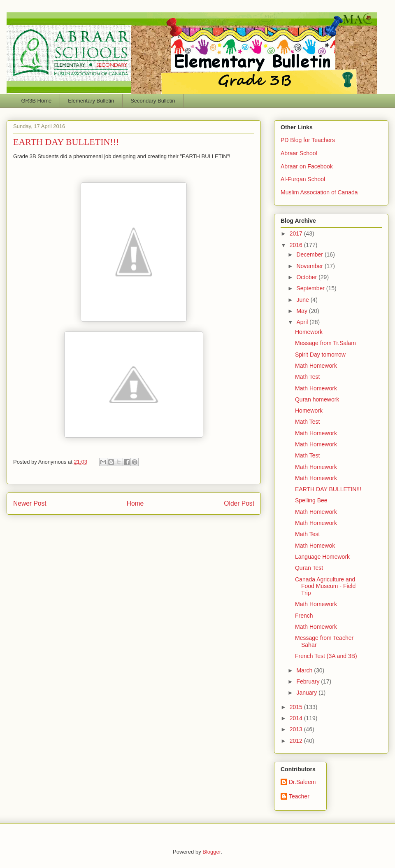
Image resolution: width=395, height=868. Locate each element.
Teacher (299, 796)
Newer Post (30, 503)
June (303, 300)
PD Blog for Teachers (308, 140)
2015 (297, 707)
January (307, 693)
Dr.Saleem (302, 782)
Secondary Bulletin (153, 101)
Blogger (211, 852)
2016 (297, 245)
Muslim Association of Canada (319, 192)
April (303, 322)
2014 (297, 718)
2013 (297, 729)
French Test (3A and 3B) (326, 656)
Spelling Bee (311, 500)
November (310, 266)
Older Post (239, 503)
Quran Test (309, 568)
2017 (297, 233)
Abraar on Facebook (307, 166)
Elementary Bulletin (91, 101)
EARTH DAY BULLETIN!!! (328, 489)
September (311, 288)
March (305, 670)
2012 (297, 741)
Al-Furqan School (303, 179)
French (304, 616)
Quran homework (317, 399)
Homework (309, 332)
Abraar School (299, 153)
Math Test (307, 377)
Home (135, 503)
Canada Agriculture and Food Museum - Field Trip (325, 586)
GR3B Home (37, 101)
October (307, 277)
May (302, 311)
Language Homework (322, 557)
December (310, 254)
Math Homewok (315, 546)
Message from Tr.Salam (325, 343)
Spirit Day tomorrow (320, 355)
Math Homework (316, 366)
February (309, 681)
